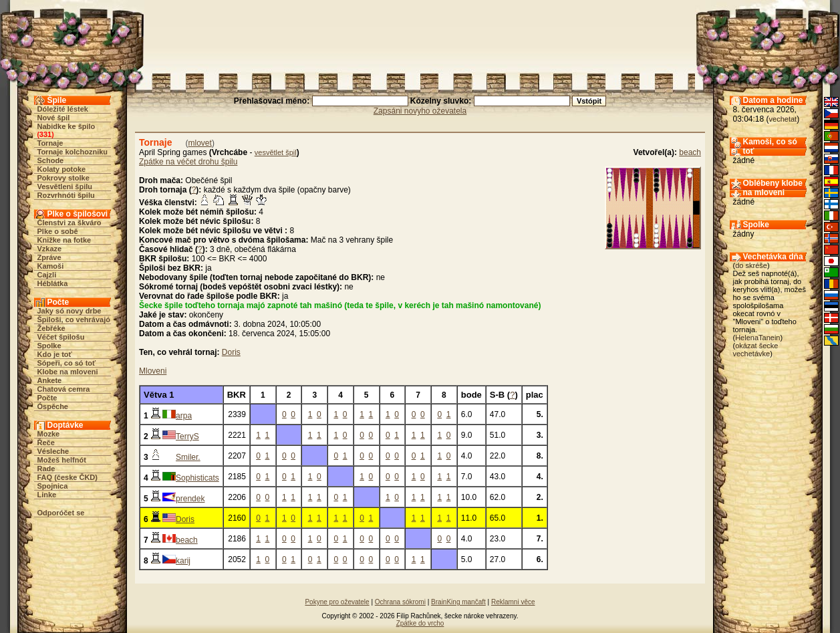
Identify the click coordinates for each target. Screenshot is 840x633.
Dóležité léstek (63, 109)
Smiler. (188, 457)
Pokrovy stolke (63, 178)
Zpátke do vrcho (420, 623)
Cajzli (47, 275)
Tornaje (50, 143)
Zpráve (49, 257)
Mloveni (153, 371)
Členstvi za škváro (69, 223)
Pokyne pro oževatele (337, 602)
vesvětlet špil (276, 152)
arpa (184, 416)
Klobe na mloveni (68, 372)
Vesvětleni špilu (65, 186)
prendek (190, 499)
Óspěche (53, 406)
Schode (51, 160)
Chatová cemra (64, 389)
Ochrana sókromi (400, 602)
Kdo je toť (55, 354)
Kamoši (51, 266)
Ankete (50, 380)
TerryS (187, 436)
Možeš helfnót (62, 460)
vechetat (783, 119)
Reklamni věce (513, 602)
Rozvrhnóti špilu (66, 195)
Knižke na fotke (64, 240)
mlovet (200, 143)
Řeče (46, 442)
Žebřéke (51, 328)
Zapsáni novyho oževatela (420, 111)
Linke (47, 495)
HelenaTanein (757, 338)
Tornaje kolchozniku (73, 152)
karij (183, 561)
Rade (46, 469)
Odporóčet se (61, 513)
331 (45, 134)
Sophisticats (197, 478)
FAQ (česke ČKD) (67, 477)
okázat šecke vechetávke (756, 350)
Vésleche (53, 451)
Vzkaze (50, 249)
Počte (47, 398)
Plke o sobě (58, 231)
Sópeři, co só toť (67, 363)
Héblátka (53, 283)
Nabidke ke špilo (66, 126)
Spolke (49, 346)
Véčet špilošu (61, 337)
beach (690, 152)
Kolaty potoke (62, 169)
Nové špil (54, 118)
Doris (231, 352)
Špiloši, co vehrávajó (74, 320)
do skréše (751, 265)
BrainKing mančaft (458, 602)
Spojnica (53, 486)
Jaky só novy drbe (69, 311)
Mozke (49, 434)
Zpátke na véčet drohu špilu (188, 162)
